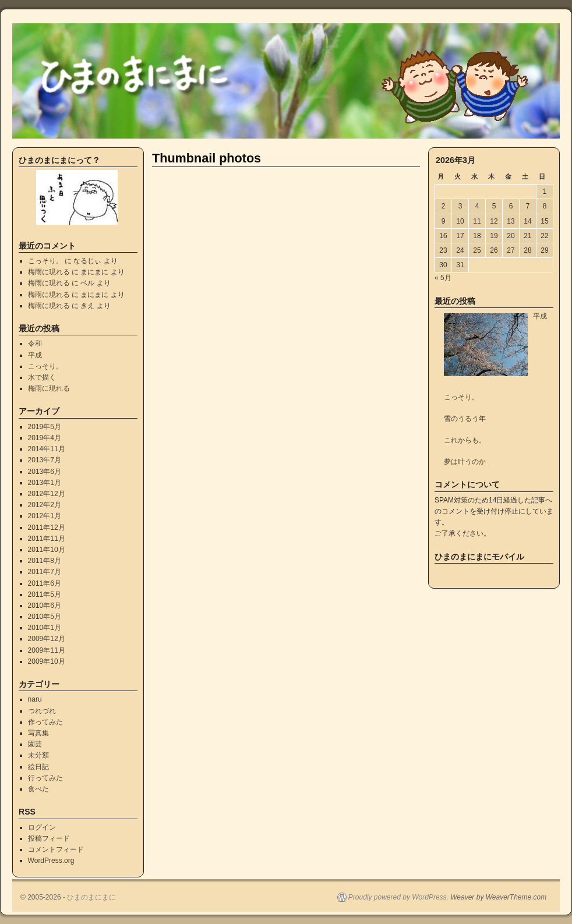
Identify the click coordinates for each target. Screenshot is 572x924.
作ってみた (45, 722)
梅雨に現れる (49, 272)
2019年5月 (45, 427)
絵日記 (38, 767)
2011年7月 (45, 572)
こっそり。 (45, 261)
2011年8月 (45, 561)
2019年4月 (45, 438)
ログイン (42, 827)
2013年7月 (45, 460)
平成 (35, 355)
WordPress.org (51, 861)
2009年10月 (47, 661)
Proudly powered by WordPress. (398, 897)
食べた (38, 789)
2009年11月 (47, 650)
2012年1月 (45, 516)
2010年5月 (45, 617)
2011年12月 (47, 528)
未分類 (38, 755)
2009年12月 (47, 639)
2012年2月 (45, 505)
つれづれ (42, 711)
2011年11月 (47, 539)
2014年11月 (47, 449)
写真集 (38, 733)
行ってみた (45, 778)
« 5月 (443, 278)
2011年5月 (45, 594)
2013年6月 (45, 472)
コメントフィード (56, 849)
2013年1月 (45, 483)
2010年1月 (45, 628)
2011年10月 (47, 550)
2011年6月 (45, 583)
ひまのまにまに (91, 897)
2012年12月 (47, 494)
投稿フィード (49, 838)
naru (35, 699)
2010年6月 (45, 606)
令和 (35, 344)
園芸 (35, 744)
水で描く (42, 377)
